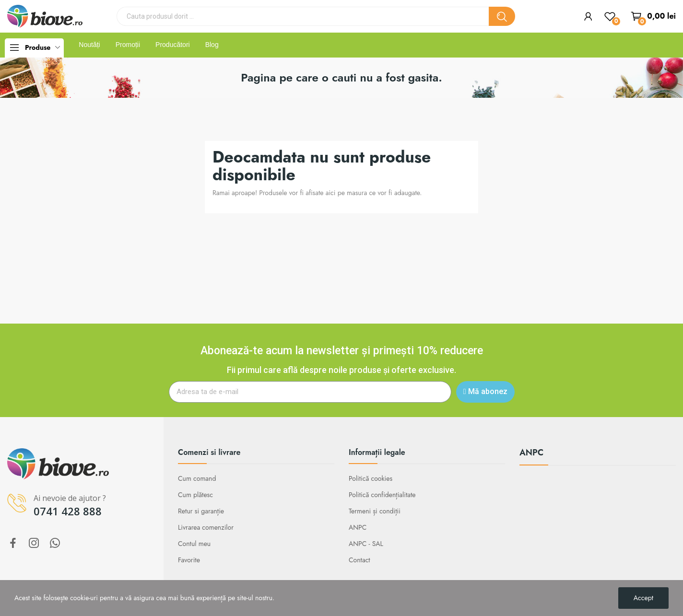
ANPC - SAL (366, 544)
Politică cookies (371, 478)
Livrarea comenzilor (206, 527)
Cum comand (197, 478)
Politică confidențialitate (382, 495)
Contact (359, 560)
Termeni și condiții (375, 511)
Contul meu (194, 544)
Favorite (189, 560)
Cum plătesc (195, 495)
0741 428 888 (68, 511)
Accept (643, 598)
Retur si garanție (201, 511)
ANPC (358, 527)
